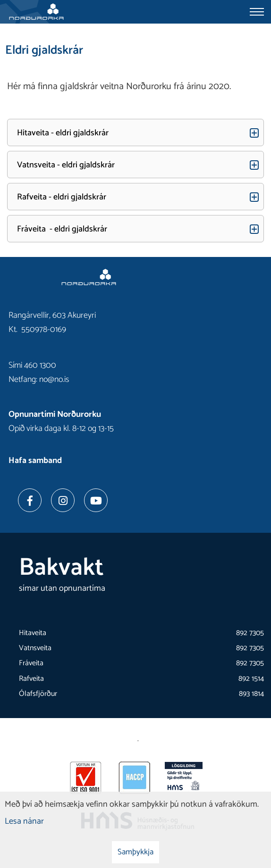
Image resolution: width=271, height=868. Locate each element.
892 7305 (250, 633)
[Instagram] (63, 500)
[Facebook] (30, 500)
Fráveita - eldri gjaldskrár (62, 229)
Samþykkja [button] (135, 852)
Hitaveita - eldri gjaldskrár (63, 133)
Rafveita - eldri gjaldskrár (62, 197)
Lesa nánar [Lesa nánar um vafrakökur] (24, 821)
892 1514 (251, 679)
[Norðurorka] (36, 12)
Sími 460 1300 (32, 365)
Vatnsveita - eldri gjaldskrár (66, 165)
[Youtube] (96, 500)
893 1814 (251, 694)
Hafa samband (35, 461)
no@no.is (54, 380)
